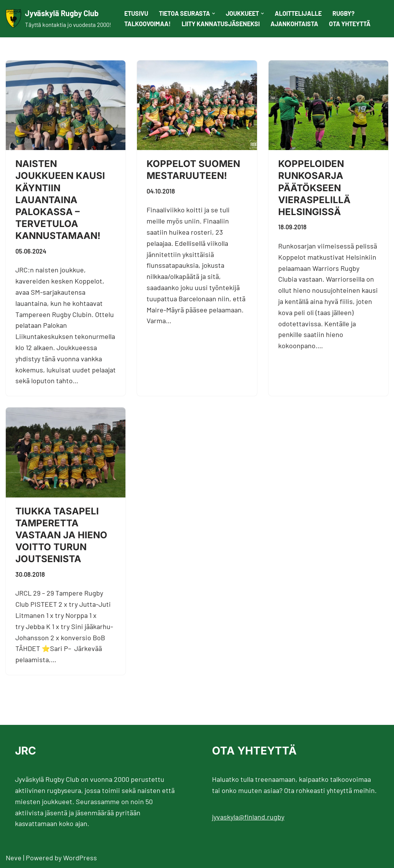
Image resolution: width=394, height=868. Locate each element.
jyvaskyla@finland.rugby (248, 817)
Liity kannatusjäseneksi (221, 24)
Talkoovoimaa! (148, 24)
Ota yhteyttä (350, 24)
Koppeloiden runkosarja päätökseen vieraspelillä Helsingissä (314, 188)
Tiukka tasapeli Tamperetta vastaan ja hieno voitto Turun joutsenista (61, 535)
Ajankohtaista (294, 24)
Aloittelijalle (298, 13)
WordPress (80, 858)
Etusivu (136, 13)
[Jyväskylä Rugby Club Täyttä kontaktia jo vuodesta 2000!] (58, 19)
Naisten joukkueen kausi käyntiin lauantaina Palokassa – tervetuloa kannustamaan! (60, 200)
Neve (14, 858)
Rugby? (343, 13)
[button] (214, 13)
